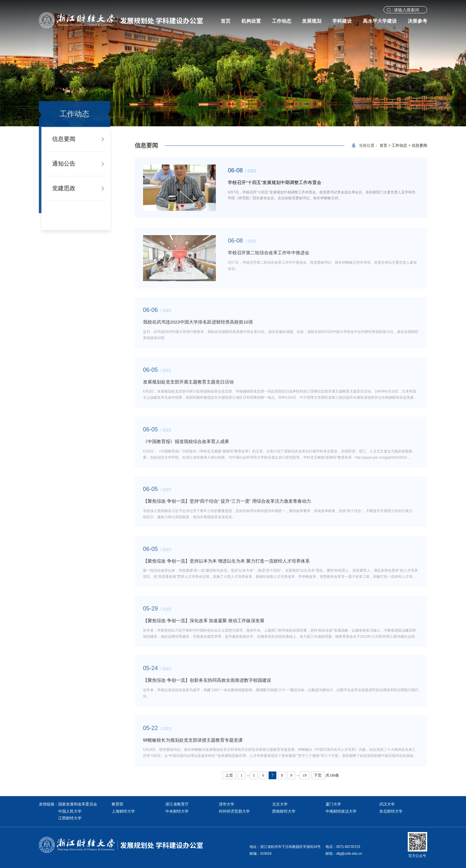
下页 (318, 775)
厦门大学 (333, 804)
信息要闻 (64, 140)
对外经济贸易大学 (234, 811)
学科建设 (342, 21)
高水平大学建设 (380, 21)
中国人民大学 (70, 811)
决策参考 (417, 21)
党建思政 (64, 189)
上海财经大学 (123, 811)
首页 (226, 21)
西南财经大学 (284, 811)
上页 (229, 775)
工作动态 (282, 21)
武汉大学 (387, 804)
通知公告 (64, 165)
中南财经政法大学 (341, 811)
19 (305, 775)
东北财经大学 (391, 811)
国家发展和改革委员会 (78, 804)
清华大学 (227, 804)
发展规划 (312, 21)
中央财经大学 (177, 811)
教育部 (117, 804)
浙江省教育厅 (177, 804)
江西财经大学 (70, 818)
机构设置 (251, 21)
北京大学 (280, 804)
